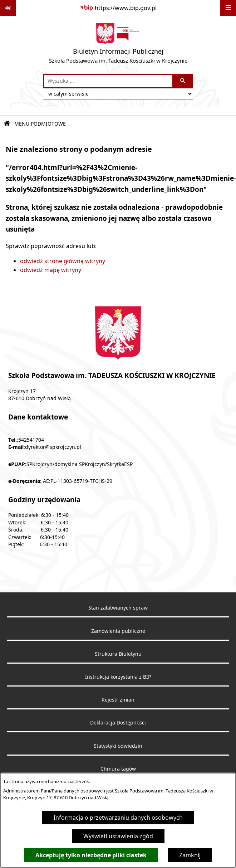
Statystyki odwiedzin (118, 746)
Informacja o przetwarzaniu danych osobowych (118, 818)
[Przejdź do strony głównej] (118, 45)
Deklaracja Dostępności (118, 723)
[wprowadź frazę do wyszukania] (108, 81)
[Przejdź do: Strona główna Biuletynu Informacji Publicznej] (7, 124)
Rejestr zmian (118, 700)
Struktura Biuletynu (118, 654)
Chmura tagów (118, 769)
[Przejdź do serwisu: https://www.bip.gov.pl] (118, 8)
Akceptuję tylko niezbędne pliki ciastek (91, 855)
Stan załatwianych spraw (118, 608)
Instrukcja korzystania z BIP (118, 677)
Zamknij (190, 855)
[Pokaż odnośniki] (8, 8)
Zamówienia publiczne (118, 631)
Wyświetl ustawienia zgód (118, 836)
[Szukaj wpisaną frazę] (183, 81)
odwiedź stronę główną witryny (63, 261)
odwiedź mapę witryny (51, 270)
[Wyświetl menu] (228, 8)
